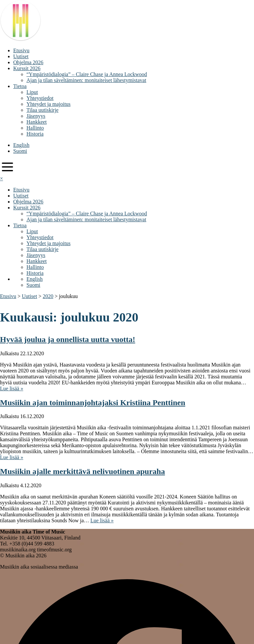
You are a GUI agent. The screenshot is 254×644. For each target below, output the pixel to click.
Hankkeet (37, 122)
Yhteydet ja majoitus (48, 104)
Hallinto (35, 128)
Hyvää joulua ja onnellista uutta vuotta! (68, 339)
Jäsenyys (36, 116)
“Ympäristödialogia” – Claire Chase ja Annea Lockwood (87, 74)
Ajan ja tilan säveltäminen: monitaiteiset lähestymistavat (86, 80)
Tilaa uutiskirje (42, 110)
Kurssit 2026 (27, 68)
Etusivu (21, 50)
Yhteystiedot (40, 98)
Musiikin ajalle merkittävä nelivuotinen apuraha (83, 471)
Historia (35, 134)
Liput (32, 92)
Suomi (20, 151)
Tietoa (20, 86)
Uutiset (21, 56)
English (21, 145)
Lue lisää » (12, 388)
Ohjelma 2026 (28, 62)
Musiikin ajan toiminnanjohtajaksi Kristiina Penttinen (93, 403)
